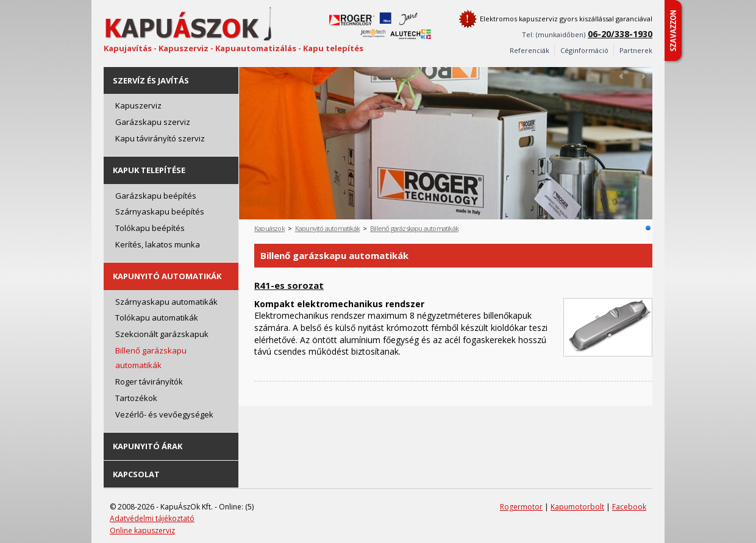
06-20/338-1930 (620, 34)
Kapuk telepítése (149, 170)
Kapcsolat (136, 474)
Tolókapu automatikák (157, 318)
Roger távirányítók (149, 382)
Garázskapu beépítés (156, 196)
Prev (622, 76)
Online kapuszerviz (142, 531)
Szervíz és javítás (151, 80)
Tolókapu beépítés (150, 228)
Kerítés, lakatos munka (158, 244)
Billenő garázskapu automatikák (151, 358)
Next (643, 76)
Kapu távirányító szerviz (160, 138)
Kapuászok (269, 228)
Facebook (629, 507)
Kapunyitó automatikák (167, 276)
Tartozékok (136, 398)
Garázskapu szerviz (153, 122)
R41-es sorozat (289, 285)
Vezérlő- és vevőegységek (164, 414)
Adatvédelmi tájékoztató (152, 518)
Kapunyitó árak (148, 446)
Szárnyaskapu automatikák (166, 302)
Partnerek (636, 50)
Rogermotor (521, 507)
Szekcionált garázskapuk (162, 334)
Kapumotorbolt (577, 507)
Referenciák (530, 50)
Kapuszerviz (138, 105)
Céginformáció (584, 50)
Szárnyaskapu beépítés (160, 211)
